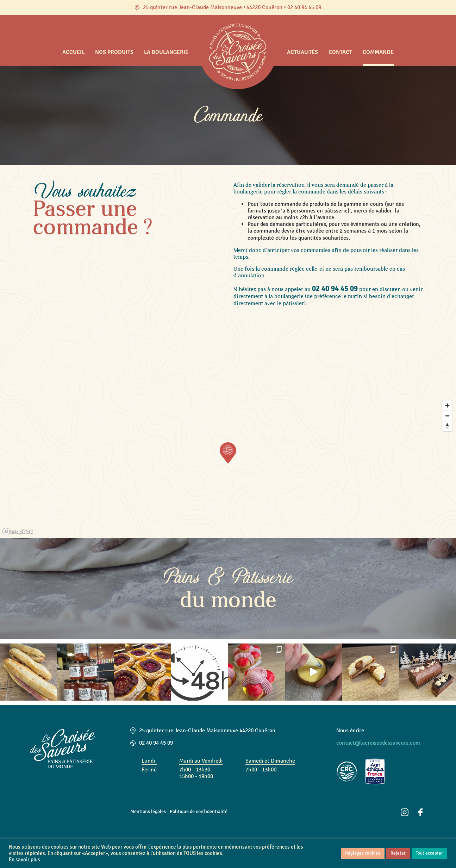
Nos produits (114, 52)
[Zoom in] (447, 405)
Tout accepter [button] (429, 853)
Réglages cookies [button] (363, 853)
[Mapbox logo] (18, 532)
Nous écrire (350, 731)
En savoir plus (24, 860)
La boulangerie (166, 52)
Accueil (73, 52)
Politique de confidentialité (199, 811)
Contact (340, 52)
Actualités (302, 52)
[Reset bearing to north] (447, 426)
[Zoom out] (447, 416)
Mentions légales (148, 811)
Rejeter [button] (398, 853)
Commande (378, 52)
